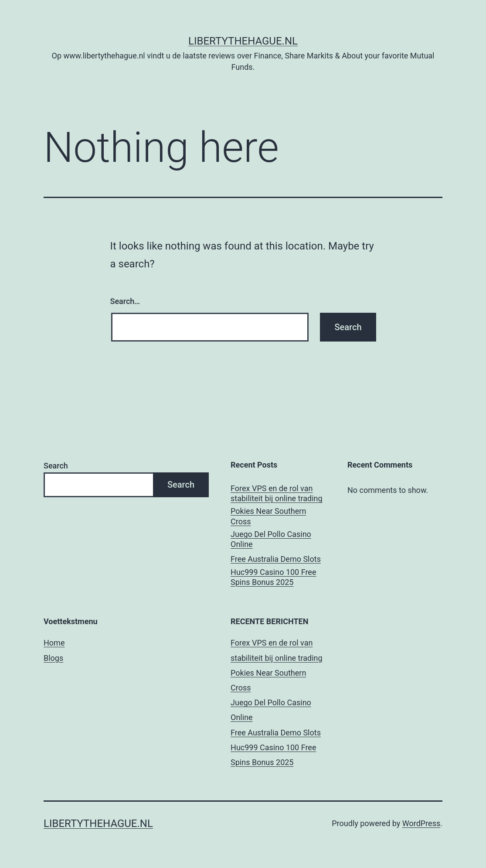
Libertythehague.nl (243, 41)
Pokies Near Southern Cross (268, 516)
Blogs (53, 658)
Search (56, 466)
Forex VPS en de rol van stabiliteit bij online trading (277, 493)
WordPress (421, 823)
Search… (125, 301)
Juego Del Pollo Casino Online (271, 539)
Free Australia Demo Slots (276, 559)
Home (54, 643)
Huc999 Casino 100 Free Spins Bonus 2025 (273, 577)
